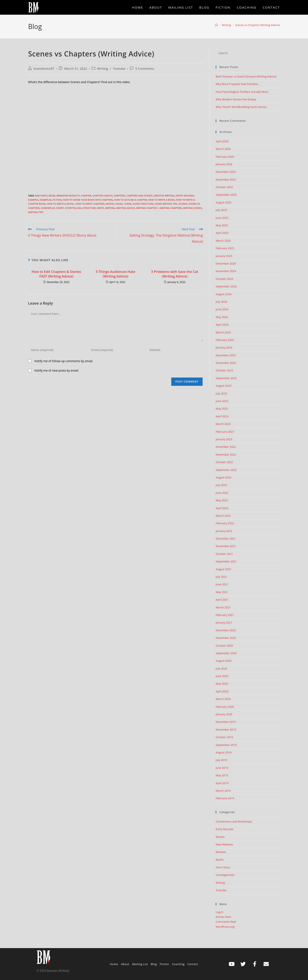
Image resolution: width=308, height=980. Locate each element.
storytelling (73, 208)
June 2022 (222, 493)
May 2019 (222, 775)
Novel (119, 204)
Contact (193, 964)
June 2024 (222, 309)
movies (110, 204)
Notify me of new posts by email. (57, 370)
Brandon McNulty (68, 196)
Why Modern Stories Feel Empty (236, 99)
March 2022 (223, 516)
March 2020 (223, 699)
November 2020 (226, 638)
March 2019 (223, 791)
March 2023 (223, 424)
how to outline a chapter (131, 200)
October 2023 (224, 370)
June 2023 (222, 401)
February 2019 (225, 798)
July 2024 (221, 302)
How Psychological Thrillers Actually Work (242, 92)
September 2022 (226, 470)
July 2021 (221, 577)
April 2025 (222, 233)
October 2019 (224, 737)
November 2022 (226, 455)
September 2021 (226, 561)
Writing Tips (36, 212)
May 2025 (222, 225)
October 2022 (224, 462)
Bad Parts (41, 196)
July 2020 (221, 668)
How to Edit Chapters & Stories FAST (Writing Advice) (56, 274)
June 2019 (222, 768)
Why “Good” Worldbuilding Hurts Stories (241, 107)
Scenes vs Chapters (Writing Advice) (257, 25)
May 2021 (222, 592)
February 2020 (225, 707)
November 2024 (226, 271)
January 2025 (224, 256)
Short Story (223, 867)
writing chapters (171, 208)
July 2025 (221, 210)
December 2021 (226, 538)
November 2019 (226, 730)
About (125, 964)
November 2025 (226, 179)
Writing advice (125, 208)
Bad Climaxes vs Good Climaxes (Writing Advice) (246, 76)
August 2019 (224, 752)
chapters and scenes (139, 196)
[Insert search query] (248, 53)
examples (45, 200)
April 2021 (222, 600)
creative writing (164, 196)
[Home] (216, 25)
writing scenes (193, 208)
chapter (86, 196)
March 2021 (223, 607)
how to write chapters (90, 204)
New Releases (224, 844)
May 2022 (222, 500)
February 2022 (225, 523)
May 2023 (222, 409)
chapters (119, 196)
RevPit (220, 860)
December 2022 (226, 447)
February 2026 (225, 157)
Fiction (57, 200)
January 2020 (224, 714)
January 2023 (224, 439)
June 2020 (222, 676)
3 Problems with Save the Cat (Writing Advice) (175, 274)
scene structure (143, 204)
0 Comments (145, 69)
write (101, 208)
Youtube (119, 69)
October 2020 (224, 646)
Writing (102, 69)
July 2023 (221, 393)
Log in (219, 912)
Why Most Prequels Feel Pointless (237, 84)
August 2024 (224, 294)
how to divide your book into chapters (88, 200)
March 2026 (223, 149)
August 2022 (224, 477)
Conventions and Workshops (234, 821)
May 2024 (222, 317)
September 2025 (226, 195)
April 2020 (222, 691)
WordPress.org (225, 927)
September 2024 (226, 286)
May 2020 (222, 684)
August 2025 (224, 202)
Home (114, 964)
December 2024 (226, 263)
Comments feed (226, 922)
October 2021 (224, 554)
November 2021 (226, 546)
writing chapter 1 (147, 208)
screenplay (48, 208)
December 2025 (226, 172)
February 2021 (225, 615)
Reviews (221, 852)
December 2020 (226, 630)
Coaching (178, 964)
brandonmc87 (44, 69)
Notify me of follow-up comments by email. (64, 361)
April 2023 (222, 416)
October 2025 (224, 187)
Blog (154, 964)
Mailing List (140, 964)
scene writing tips (166, 204)
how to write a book (161, 200)
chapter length (102, 196)
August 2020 (224, 661)
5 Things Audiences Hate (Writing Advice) (115, 274)
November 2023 (226, 363)
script (60, 208)
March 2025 (223, 241)
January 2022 (224, 531)
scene (128, 204)
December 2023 (226, 355)
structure (89, 208)
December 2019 (226, 722)
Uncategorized (225, 875)
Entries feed (223, 917)
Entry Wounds (185, 196)
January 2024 (224, 347)
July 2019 (221, 760)
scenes (183, 204)
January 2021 (224, 622)
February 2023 (225, 432)
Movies (220, 837)
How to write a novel (60, 204)
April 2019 (222, 783)
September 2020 (226, 653)
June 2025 (222, 218)
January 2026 (224, 164)
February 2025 (225, 248)
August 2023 (224, 386)
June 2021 (222, 584)
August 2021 (224, 569)
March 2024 (223, 332)
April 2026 (222, 141)
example (33, 200)
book (52, 196)
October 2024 (224, 279)
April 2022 (222, 508)
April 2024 (222, 325)
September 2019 (226, 745)
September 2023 (226, 378)
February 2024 (225, 340)
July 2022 (221, 485)
